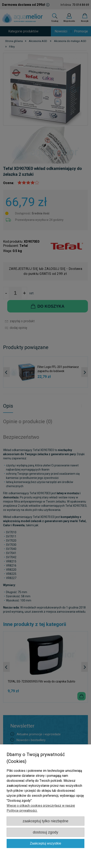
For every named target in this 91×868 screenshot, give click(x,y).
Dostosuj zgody (46, 832)
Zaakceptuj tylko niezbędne (46, 821)
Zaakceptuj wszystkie (45, 843)
